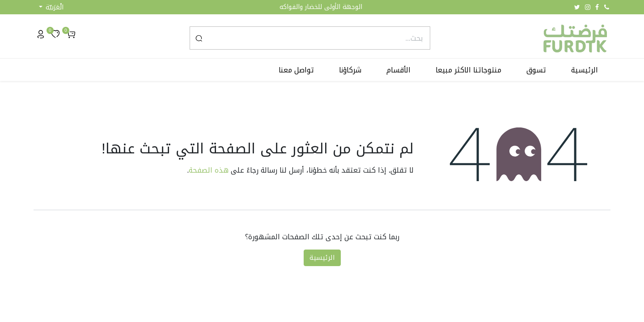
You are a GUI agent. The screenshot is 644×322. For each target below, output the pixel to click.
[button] (51, 7)
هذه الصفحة (209, 170)
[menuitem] (585, 70)
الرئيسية (322, 258)
